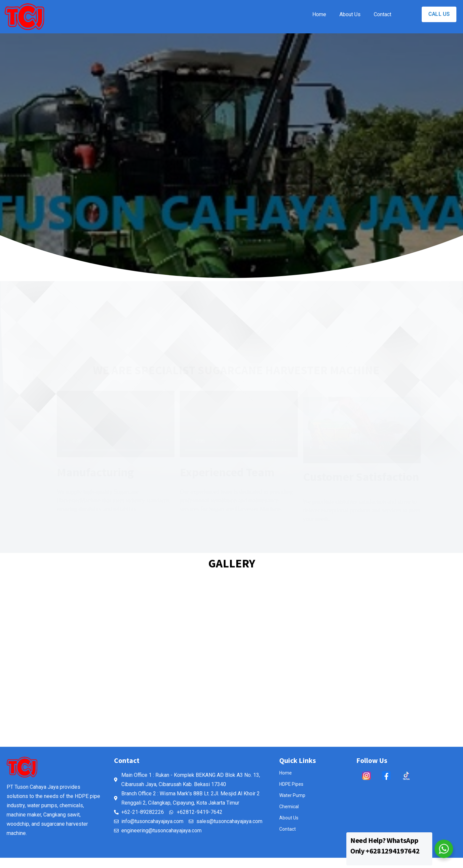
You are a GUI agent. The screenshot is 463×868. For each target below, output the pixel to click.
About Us (350, 14)
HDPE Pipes (291, 784)
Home (319, 14)
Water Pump (292, 795)
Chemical (289, 807)
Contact (383, 14)
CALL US (439, 14)
